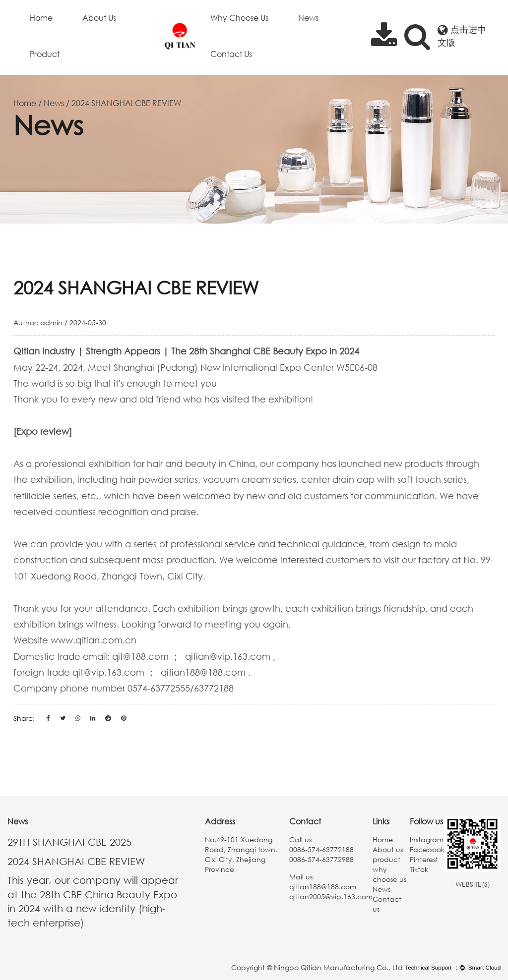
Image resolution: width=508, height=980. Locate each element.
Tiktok (419, 869)
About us (99, 18)
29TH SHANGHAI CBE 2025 (69, 842)
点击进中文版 (462, 36)
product (45, 54)
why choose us (239, 18)
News (308, 18)
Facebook (427, 849)
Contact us (231, 54)
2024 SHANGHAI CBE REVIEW (76, 861)
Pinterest (424, 859)
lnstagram (427, 839)
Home (41, 18)
